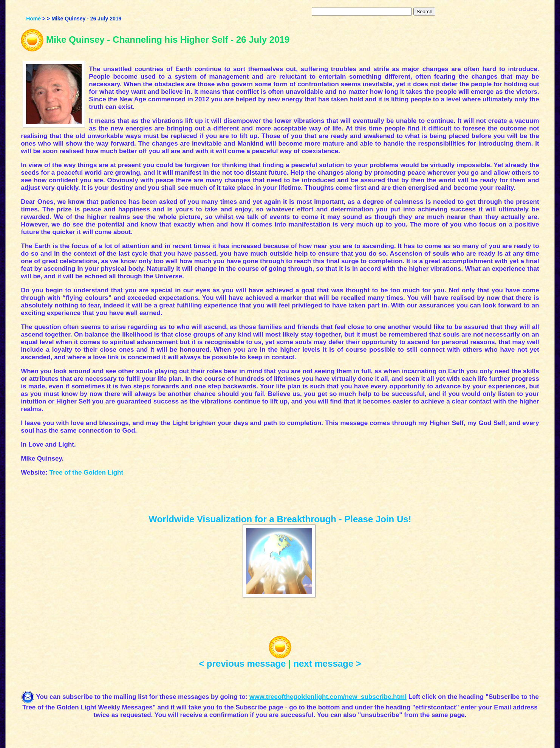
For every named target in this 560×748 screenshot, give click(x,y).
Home (33, 19)
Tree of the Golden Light (87, 473)
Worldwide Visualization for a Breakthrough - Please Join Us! (280, 519)
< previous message (242, 663)
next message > (327, 663)
